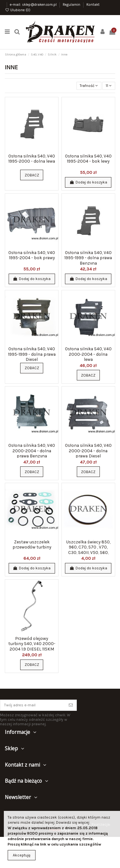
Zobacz (32, 175)
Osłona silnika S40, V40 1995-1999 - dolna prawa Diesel (32, 354)
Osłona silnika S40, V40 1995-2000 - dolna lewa (32, 158)
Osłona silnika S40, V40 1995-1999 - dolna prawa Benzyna (88, 258)
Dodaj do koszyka (88, 182)
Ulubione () (18, 10)
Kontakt (93, 5)
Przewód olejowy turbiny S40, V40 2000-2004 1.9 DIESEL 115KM (32, 644)
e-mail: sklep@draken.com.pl (34, 5)
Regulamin (72, 5)
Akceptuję (22, 855)
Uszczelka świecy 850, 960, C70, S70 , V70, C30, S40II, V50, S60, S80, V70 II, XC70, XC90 (88, 550)
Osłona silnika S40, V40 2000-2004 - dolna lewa (88, 354)
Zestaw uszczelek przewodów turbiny (32, 544)
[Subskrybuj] (71, 705)
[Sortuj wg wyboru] (89, 86)
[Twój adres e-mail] (33, 705)
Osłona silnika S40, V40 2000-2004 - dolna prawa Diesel (88, 451)
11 (109, 86)
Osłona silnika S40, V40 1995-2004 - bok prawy (32, 255)
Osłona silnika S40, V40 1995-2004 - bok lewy (88, 158)
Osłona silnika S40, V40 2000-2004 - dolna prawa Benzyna (32, 451)
